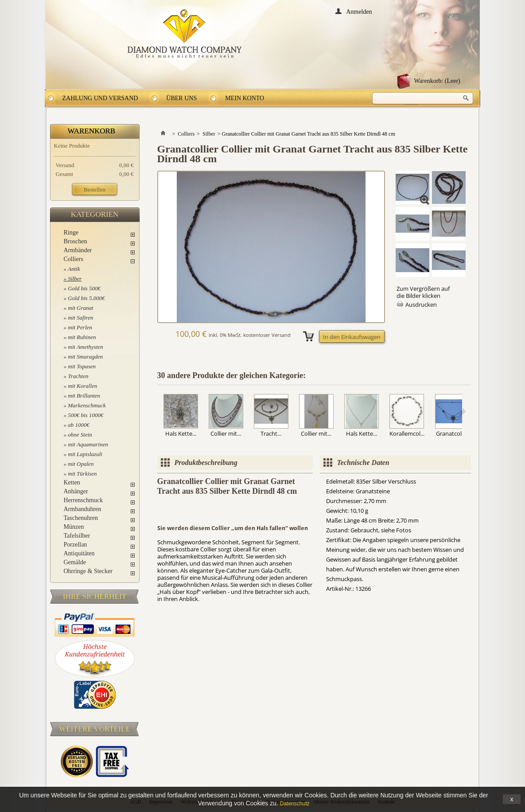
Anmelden (359, 11)
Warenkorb (92, 131)
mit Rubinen (82, 337)
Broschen (76, 241)
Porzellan (76, 545)
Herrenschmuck (84, 500)
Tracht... (271, 433)
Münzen (74, 527)
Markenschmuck (87, 405)
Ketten (72, 482)
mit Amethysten (86, 347)
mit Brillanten (84, 396)
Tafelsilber (77, 536)
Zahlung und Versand (100, 98)
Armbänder (78, 250)
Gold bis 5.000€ (86, 298)
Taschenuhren (81, 518)
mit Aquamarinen (88, 444)
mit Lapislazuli (85, 454)
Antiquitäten (79, 553)
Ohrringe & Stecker (88, 571)
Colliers (74, 259)
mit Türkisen (82, 474)
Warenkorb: (437, 81)
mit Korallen (82, 386)
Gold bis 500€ (84, 288)
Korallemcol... (407, 433)
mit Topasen (82, 366)
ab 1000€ (79, 425)
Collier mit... (226, 433)
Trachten (78, 376)
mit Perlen (80, 327)
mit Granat (80, 308)
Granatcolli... (452, 433)
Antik (74, 269)
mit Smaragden (85, 357)
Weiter (464, 411)
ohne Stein (80, 435)
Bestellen (94, 189)
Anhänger (76, 491)
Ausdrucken (421, 304)
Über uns (181, 98)
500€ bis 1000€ (86, 415)
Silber (75, 279)
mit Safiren (80, 318)
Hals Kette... (181, 433)
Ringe (71, 232)
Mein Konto (245, 98)
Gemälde (75, 562)
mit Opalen (81, 464)
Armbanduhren (83, 509)
